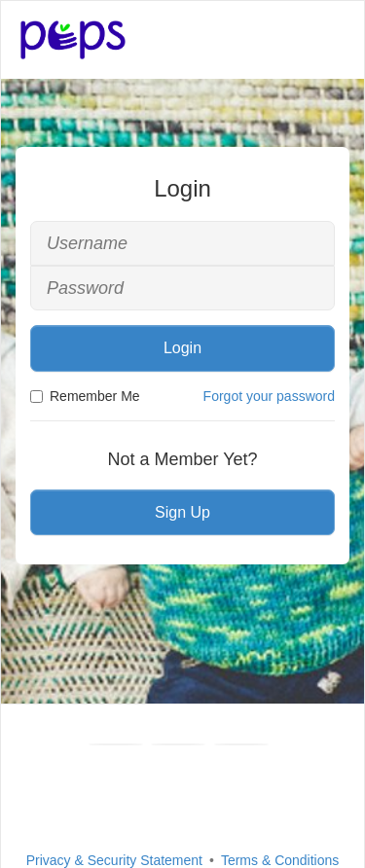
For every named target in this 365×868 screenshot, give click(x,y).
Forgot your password (269, 396)
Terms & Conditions (280, 860)
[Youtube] (178, 744)
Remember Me (85, 396)
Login (182, 348)
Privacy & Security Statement (114, 860)
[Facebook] (116, 744)
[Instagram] (241, 744)
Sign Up (182, 512)
